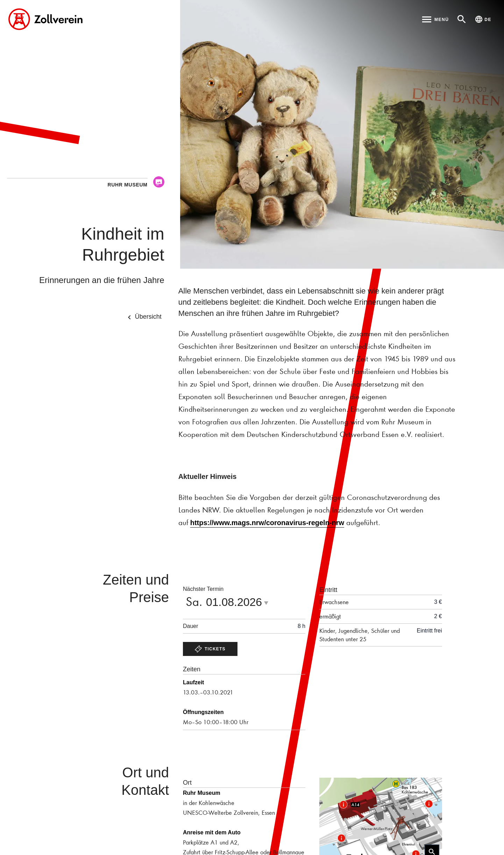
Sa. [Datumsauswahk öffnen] (229, 601)
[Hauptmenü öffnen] (435, 19)
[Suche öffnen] (462, 19)
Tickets (210, 649)
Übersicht (143, 317)
